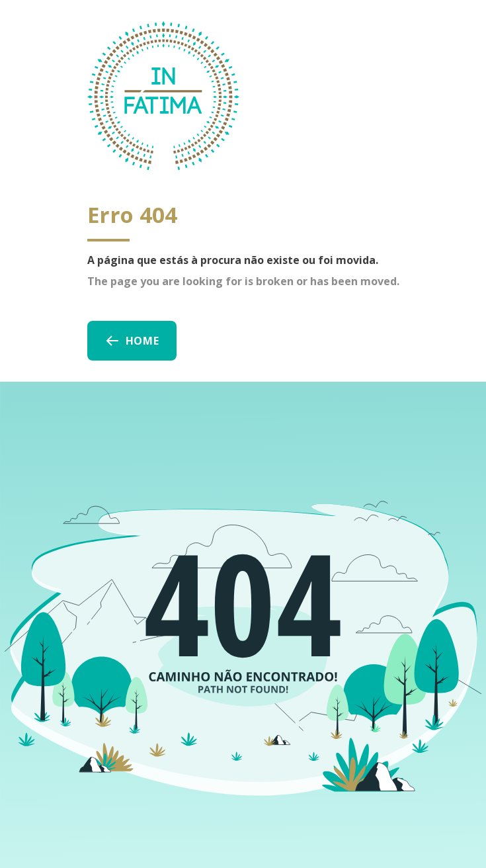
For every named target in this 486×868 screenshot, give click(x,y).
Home (132, 341)
